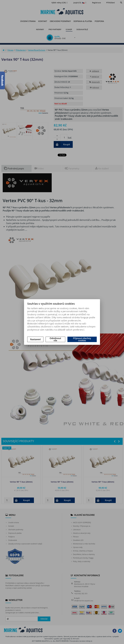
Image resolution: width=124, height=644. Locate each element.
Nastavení (35, 339)
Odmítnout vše (55, 339)
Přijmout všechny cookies (82, 339)
